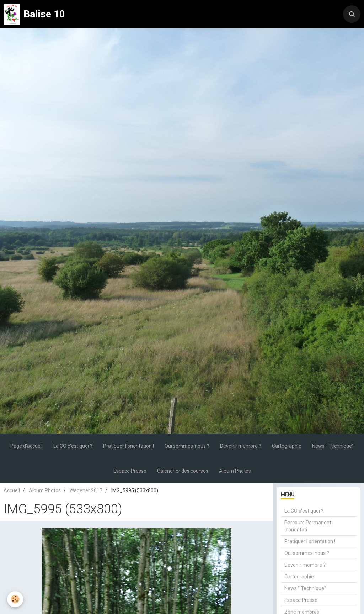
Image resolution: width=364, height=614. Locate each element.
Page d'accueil (26, 446)
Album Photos (235, 471)
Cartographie (287, 446)
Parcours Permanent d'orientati (308, 526)
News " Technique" (333, 446)
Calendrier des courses (183, 471)
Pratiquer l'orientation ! (129, 446)
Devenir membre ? (241, 446)
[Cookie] (15, 599)
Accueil (12, 490)
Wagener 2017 (86, 490)
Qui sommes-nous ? (187, 446)
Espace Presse (130, 471)
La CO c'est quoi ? (73, 446)
